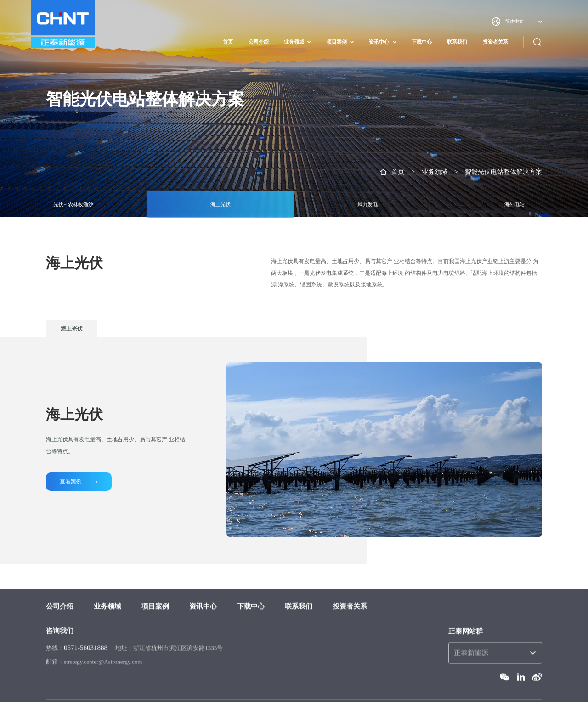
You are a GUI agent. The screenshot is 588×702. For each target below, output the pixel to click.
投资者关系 (495, 42)
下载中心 (422, 42)
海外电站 (514, 204)
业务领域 (294, 42)
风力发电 (367, 204)
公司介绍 (259, 42)
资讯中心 (379, 42)
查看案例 (79, 482)
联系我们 (457, 42)
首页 (228, 42)
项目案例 (337, 42)
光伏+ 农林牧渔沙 (73, 204)
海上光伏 (220, 204)
